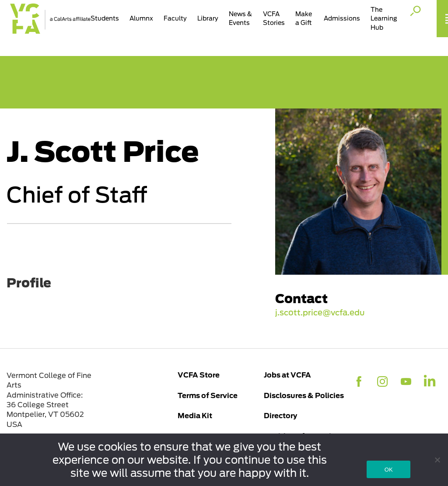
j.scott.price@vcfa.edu (320, 313)
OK (389, 470)
